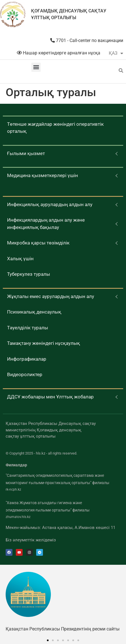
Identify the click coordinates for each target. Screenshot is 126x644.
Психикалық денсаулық (34, 312)
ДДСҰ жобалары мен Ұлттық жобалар (50, 397)
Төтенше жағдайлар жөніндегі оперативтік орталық (55, 128)
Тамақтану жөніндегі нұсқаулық (44, 343)
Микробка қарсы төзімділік (38, 243)
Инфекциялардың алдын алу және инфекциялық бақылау (46, 224)
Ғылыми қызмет (26, 153)
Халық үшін (20, 259)
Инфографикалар (27, 359)
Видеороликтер (25, 374)
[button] (36, 67)
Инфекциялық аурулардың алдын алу (50, 204)
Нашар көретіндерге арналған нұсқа (58, 53)
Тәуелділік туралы (28, 328)
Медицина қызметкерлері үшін (43, 175)
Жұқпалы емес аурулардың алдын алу (51, 296)
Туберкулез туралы (29, 274)
